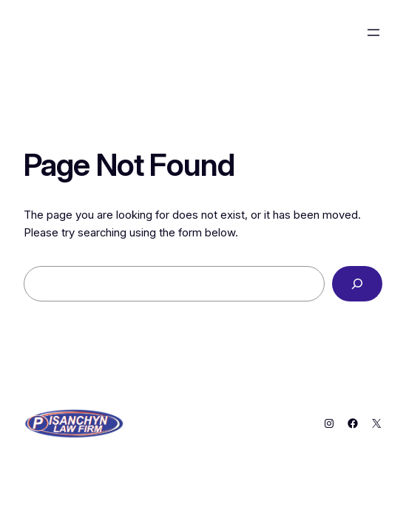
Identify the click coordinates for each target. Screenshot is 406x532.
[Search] (357, 284)
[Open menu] (373, 33)
